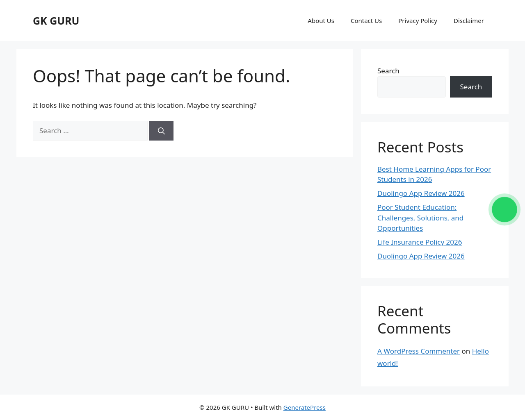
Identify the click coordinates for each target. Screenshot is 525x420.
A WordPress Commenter (419, 351)
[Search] (161, 131)
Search (388, 71)
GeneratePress (305, 407)
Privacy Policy (418, 20)
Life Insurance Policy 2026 (420, 242)
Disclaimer (469, 20)
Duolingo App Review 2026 (421, 193)
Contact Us (366, 20)
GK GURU (56, 20)
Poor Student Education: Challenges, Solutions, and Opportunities (420, 218)
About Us (321, 20)
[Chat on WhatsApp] (505, 210)
